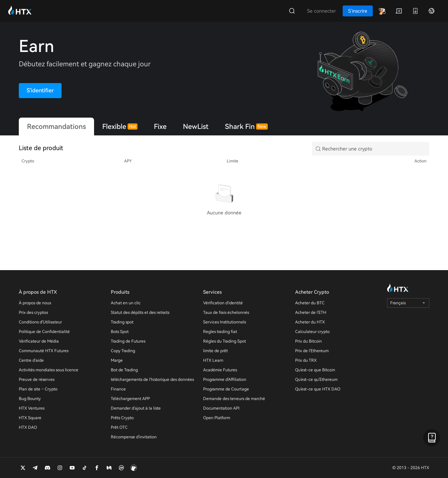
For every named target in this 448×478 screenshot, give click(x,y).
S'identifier (40, 90)
